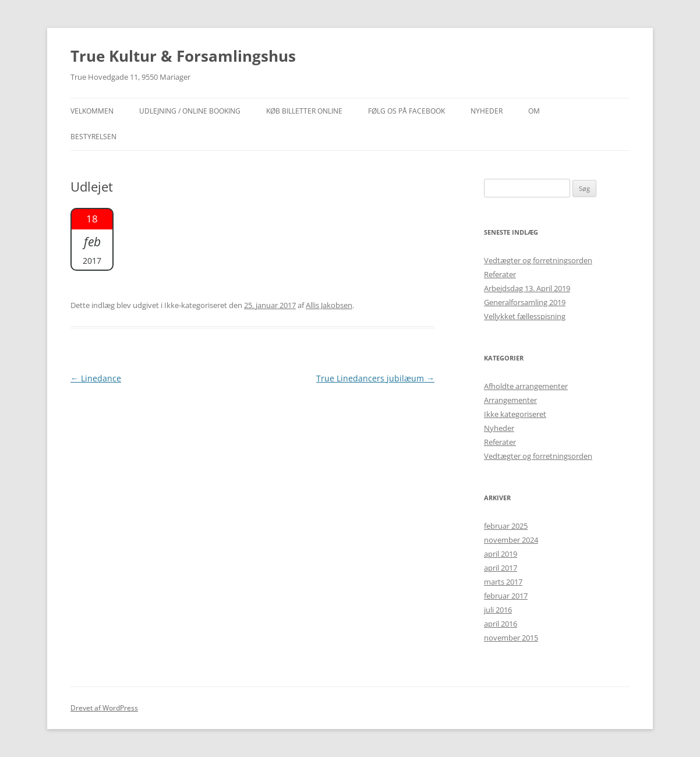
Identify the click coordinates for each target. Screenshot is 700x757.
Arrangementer (510, 400)
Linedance (96, 378)
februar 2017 (506, 596)
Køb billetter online (304, 111)
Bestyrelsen (93, 137)
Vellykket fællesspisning (525, 316)
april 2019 (501, 554)
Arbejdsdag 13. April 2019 (527, 288)
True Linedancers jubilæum (375, 378)
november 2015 (511, 638)
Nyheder (499, 428)
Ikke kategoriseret (515, 414)
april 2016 (501, 624)
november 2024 (511, 540)
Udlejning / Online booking (190, 111)
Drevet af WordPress (104, 708)
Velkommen (92, 111)
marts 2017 (503, 582)
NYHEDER (487, 111)
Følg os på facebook (406, 111)
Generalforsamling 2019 (525, 302)
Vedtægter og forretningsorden (538, 260)
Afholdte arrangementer (526, 386)
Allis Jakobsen (329, 305)
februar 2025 (506, 526)
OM (534, 111)
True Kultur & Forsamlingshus (183, 56)
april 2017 (501, 568)
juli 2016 (498, 610)
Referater (500, 274)
